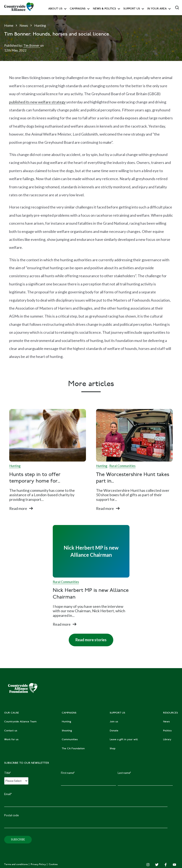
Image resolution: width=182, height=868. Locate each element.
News (24, 25)
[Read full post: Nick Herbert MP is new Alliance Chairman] (91, 551)
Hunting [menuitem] (66, 722)
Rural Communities (122, 466)
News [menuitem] (166, 722)
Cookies (53, 865)
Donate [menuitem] (114, 731)
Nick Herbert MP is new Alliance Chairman (91, 594)
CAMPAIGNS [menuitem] (69, 713)
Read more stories (88, 638)
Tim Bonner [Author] (32, 45)
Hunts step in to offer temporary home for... (35, 478)
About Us (55, 9)
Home (9, 25)
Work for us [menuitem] (11, 740)
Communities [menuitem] (70, 740)
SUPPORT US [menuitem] (117, 713)
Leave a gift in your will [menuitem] (124, 740)
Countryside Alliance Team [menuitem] (20, 722)
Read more (18, 508)
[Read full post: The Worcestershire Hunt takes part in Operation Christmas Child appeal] (134, 435)
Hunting (40, 25)
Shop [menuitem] (113, 749)
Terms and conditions (16, 865)
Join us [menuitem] (114, 722)
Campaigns (78, 9)
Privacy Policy (39, 865)
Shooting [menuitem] (67, 731)
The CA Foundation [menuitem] (73, 749)
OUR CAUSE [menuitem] (12, 713)
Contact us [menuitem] (11, 731)
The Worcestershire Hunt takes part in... (133, 478)
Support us (132, 9)
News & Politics (104, 9)
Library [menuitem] (167, 740)
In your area (157, 9)
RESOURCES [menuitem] (170, 713)
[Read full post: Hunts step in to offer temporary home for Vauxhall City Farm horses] (48, 435)
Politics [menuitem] (167, 731)
